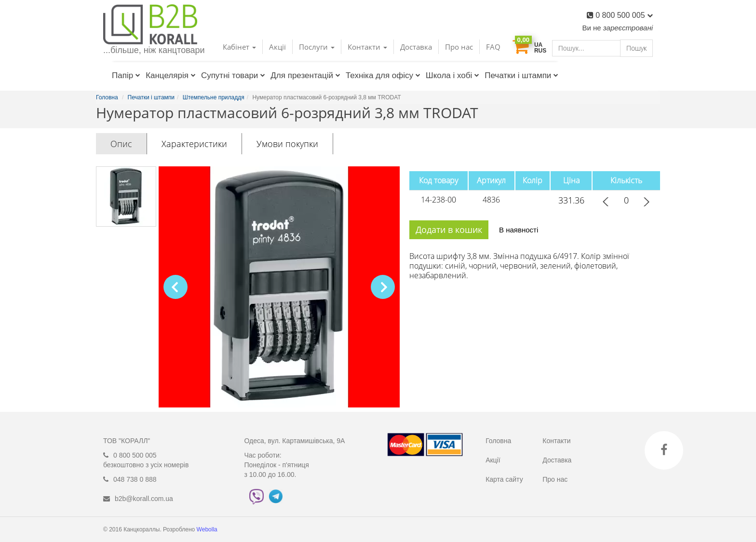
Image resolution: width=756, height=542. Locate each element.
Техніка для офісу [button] (383, 75)
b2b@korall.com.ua (144, 499)
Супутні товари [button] (233, 75)
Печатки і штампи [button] (521, 75)
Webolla (208, 529)
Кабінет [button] (239, 47)
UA (538, 45)
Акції (277, 47)
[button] (383, 287)
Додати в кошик (449, 230)
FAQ (493, 47)
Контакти (556, 441)
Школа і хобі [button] (452, 75)
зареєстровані (628, 28)
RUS (540, 51)
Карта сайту (504, 479)
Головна (498, 441)
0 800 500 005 (624, 15)
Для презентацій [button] (305, 75)
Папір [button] (126, 75)
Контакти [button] (367, 47)
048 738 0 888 (135, 479)
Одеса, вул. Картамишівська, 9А (295, 441)
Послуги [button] (317, 47)
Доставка (416, 47)
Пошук (636, 48)
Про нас (459, 47)
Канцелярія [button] (171, 75)
